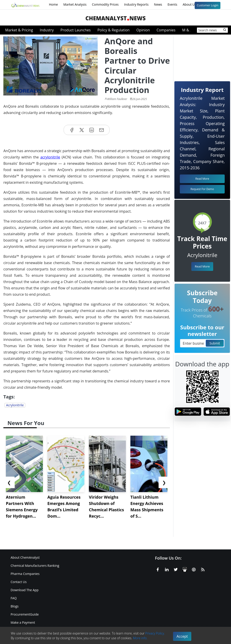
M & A (187, 30)
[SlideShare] (185, 569)
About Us (192, 5)
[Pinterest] (194, 569)
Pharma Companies (25, 574)
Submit (215, 343)
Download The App (25, 590)
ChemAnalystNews (115, 18)
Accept (182, 636)
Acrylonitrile (15, 405)
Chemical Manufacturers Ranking (35, 566)
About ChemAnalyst (25, 557)
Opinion (143, 30)
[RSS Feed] (203, 569)
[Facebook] (158, 569)
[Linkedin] (167, 569)
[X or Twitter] (176, 569)
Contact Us (19, 582)
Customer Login (208, 5)
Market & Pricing (19, 30)
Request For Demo (202, 189)
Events (172, 4)
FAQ (14, 598)
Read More (202, 266)
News (158, 4)
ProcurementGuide (25, 614)
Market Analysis (75, 4)
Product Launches (76, 30)
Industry (47, 30)
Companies (166, 30)
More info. (140, 638)
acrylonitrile (50, 157)
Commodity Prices (105, 4)
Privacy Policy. (155, 633)
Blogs (15, 606)
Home (53, 4)
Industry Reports (136, 4)
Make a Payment (23, 622)
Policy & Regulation (113, 30)
